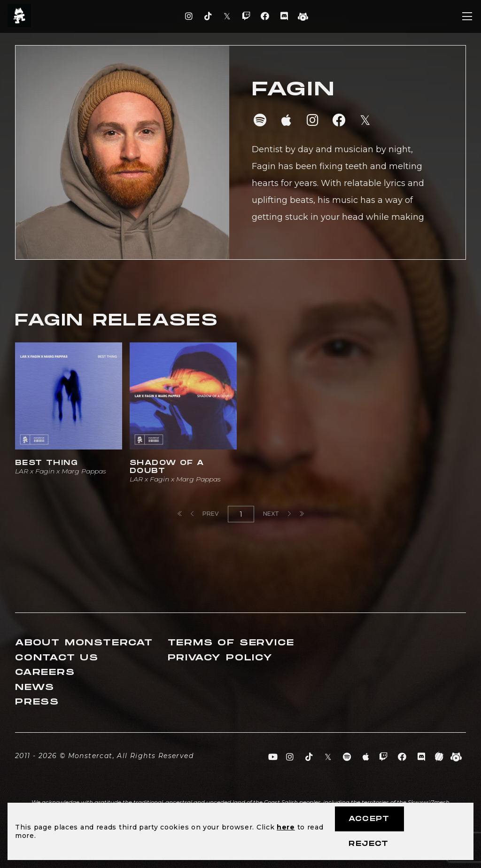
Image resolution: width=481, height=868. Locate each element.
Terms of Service (231, 643)
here (286, 827)
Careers (45, 672)
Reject (369, 844)
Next (277, 514)
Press (37, 702)
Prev (205, 514)
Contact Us (57, 658)
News (35, 687)
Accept (369, 819)
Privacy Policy (220, 658)
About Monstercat (84, 643)
